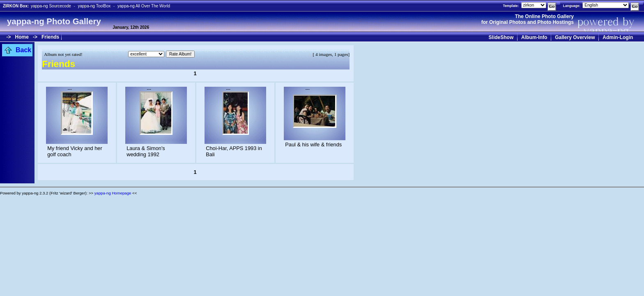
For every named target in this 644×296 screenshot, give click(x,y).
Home (22, 37)
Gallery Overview (575, 37)
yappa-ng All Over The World (144, 6)
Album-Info (534, 37)
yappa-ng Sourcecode (51, 6)
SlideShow (501, 37)
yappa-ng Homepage (113, 193)
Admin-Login (618, 37)
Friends (50, 37)
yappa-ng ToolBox (94, 6)
